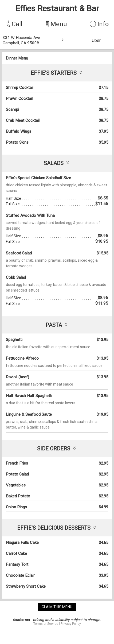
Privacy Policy (71, 624)
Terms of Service (46, 624)
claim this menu (57, 607)
